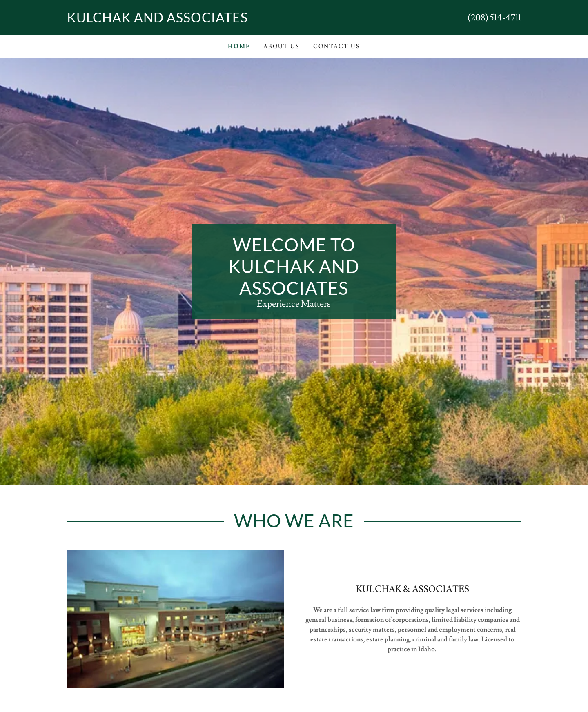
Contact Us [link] (337, 47)
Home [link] (239, 47)
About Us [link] (282, 47)
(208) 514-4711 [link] (494, 18)
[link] (180, 20)
